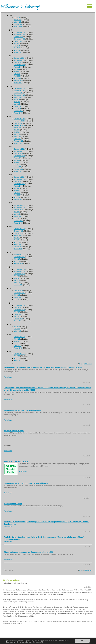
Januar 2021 (18, 171)
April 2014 (17, 314)
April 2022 (17, 137)
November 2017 (19, 255)
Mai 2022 (17, 134)
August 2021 (18, 158)
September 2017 (19, 257)
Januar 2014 (18, 321)
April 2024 (17, 76)
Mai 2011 (17, 358)
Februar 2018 (18, 247)
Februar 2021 (18, 169)
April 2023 (17, 106)
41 (85, 364)
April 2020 (17, 195)
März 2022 (17, 139)
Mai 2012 (17, 344)
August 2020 (18, 186)
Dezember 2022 (19, 119)
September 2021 (19, 156)
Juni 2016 (17, 278)
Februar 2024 (18, 80)
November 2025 (19, 35)
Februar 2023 (18, 111)
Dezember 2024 (19, 58)
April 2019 (17, 216)
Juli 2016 (17, 276)
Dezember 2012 (19, 337)
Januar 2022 (18, 143)
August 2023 (18, 97)
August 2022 (18, 128)
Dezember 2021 (19, 149)
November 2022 (19, 121)
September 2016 (19, 274)
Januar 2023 (18, 113)
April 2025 (17, 48)
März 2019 (17, 219)
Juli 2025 (17, 43)
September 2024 (19, 65)
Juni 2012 (17, 341)
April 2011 (17, 360)
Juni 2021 (17, 162)
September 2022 (19, 125)
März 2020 (17, 197)
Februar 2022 (18, 141)
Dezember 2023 (19, 88)
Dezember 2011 (19, 354)
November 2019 (19, 207)
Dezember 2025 (19, 32)
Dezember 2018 (19, 229)
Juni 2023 (17, 102)
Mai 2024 (17, 74)
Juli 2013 (17, 327)
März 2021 (17, 167)
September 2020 (19, 184)
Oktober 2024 (18, 63)
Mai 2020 (17, 193)
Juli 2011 (17, 356)
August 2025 (18, 41)
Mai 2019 (17, 214)
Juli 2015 (17, 295)
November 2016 (19, 272)
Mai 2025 (17, 46)
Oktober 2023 (18, 93)
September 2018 (19, 233)
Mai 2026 (17, 18)
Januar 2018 (18, 249)
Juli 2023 (17, 100)
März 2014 (17, 316)
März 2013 (17, 331)
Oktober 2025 (18, 37)
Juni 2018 (17, 240)
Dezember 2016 (19, 269)
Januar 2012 (18, 348)
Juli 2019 (17, 212)
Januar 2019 (18, 223)
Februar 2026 (18, 24)
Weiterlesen (8, 377)
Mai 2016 (17, 280)
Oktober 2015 (18, 291)
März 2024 (17, 78)
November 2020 (19, 179)
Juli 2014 (17, 312)
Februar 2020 (18, 199)
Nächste (89, 364)
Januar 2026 (18, 27)
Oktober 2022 (18, 123)
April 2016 (17, 283)
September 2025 (19, 39)
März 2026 (17, 22)
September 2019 (19, 210)
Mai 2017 (17, 261)
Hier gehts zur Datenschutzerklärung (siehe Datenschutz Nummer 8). (38, 641)
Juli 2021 (17, 160)
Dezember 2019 (19, 205)
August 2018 (18, 235)
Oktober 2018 (18, 231)
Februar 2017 (18, 264)
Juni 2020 (17, 191)
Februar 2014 (18, 319)
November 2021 (19, 151)
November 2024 (19, 60)
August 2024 (18, 67)
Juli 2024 (17, 69)
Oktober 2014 (18, 308)
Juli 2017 (17, 259)
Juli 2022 (17, 130)
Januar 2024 (18, 83)
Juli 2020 (17, 188)
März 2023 (17, 109)
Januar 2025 (18, 52)
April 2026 (17, 20)
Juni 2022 (17, 132)
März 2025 (17, 50)
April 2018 (17, 244)
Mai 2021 (17, 165)
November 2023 (19, 91)
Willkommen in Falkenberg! (21, 6)
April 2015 (17, 297)
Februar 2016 (18, 285)
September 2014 (19, 310)
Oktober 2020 (18, 182)
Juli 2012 (17, 339)
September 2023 (19, 95)
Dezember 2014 (19, 305)
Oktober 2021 (18, 154)
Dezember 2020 (19, 177)
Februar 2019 (18, 221)
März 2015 (17, 300)
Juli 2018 (17, 238)
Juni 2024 (17, 72)
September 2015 (19, 293)
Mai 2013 (17, 329)
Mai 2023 (17, 104)
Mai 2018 (17, 242)
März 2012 (17, 346)
